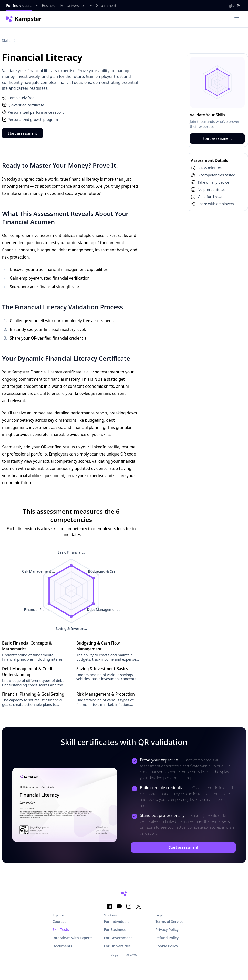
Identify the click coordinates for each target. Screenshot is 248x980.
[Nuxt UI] (24, 19)
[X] (139, 906)
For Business (46, 6)
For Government (103, 6)
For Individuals (19, 6)
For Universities (73, 6)
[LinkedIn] (109, 906)
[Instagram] (129, 906)
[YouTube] (119, 906)
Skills (6, 40)
